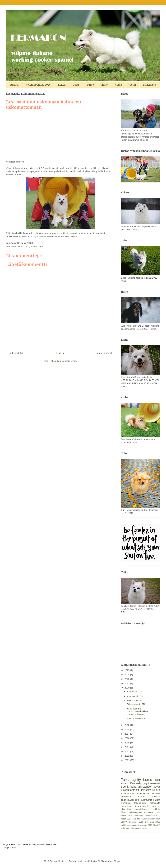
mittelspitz (155, 803)
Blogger (118, 861)
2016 (127, 738)
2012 (127, 756)
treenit (34, 247)
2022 (127, 683)
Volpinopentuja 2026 (38, 85)
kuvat (157, 787)
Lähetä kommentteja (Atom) (63, 361)
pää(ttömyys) (135, 812)
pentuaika (126, 797)
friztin (94, 861)
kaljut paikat (126, 828)
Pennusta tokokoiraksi (134, 803)
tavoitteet (155, 793)
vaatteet (138, 828)
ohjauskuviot (127, 800)
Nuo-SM (157, 825)
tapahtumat (146, 800)
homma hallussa (149, 797)
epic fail (136, 819)
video (41, 247)
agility (136, 780)
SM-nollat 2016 (153, 822)
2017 (127, 734)
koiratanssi (143, 793)
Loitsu (62, 85)
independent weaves (148, 806)
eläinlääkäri (149, 812)
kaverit (157, 800)
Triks (76, 85)
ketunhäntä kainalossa (144, 816)
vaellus (145, 828)
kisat (20, 247)
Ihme (104, 85)
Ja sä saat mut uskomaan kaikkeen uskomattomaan (138, 711)
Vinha (118, 85)
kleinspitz (145, 790)
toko (137, 800)
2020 (127, 688)
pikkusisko (126, 809)
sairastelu (126, 806)
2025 (127, 670)
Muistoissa (150, 85)
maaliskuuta (134, 696)
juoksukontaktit (130, 790)
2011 (127, 760)
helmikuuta (133, 700)
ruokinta (156, 809)
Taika (125, 780)
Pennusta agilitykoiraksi (145, 783)
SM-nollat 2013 (136, 822)
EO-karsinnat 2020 (136, 704)
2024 (127, 675)
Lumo (90, 85)
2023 (127, 679)
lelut (133, 828)
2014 (127, 747)
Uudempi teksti (16, 353)
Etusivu (14, 85)
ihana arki (136, 787)
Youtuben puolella (15, 162)
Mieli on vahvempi (136, 718)
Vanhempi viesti (105, 353)
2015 (127, 743)
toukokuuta (133, 692)
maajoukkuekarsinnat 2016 (140, 825)
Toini (133, 85)
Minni (124, 812)
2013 (127, 751)
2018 (127, 729)
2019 (127, 725)
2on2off (148, 787)
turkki (123, 825)
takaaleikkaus (142, 809)
